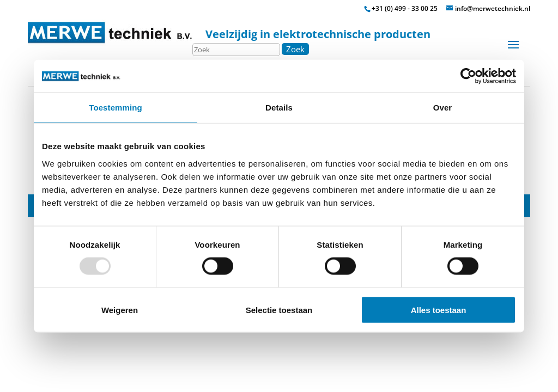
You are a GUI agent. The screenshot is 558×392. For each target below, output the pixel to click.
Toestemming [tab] (116, 108)
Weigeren (120, 310)
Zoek (295, 49)
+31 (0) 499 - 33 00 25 (405, 8)
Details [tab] (279, 108)
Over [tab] (443, 108)
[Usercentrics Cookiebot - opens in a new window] (468, 76)
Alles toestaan (439, 310)
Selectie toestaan (279, 310)
